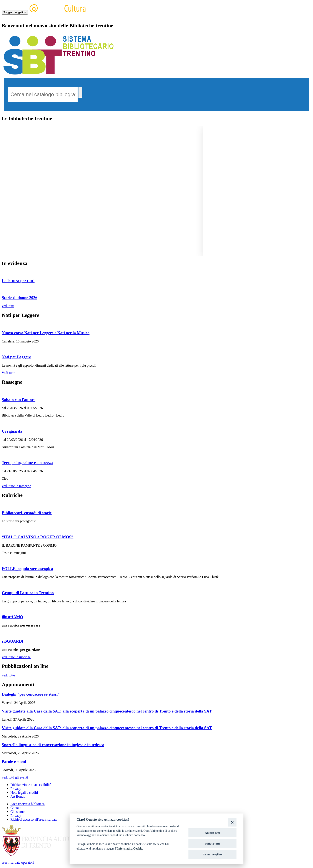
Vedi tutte (8, 373)
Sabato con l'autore (18, 400)
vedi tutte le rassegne (16, 486)
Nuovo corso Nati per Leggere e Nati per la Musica (46, 333)
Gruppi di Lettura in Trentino (28, 593)
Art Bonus (18, 796)
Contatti (16, 808)
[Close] (232, 822)
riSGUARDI (13, 641)
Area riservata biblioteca (27, 804)
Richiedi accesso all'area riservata (34, 819)
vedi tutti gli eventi (15, 777)
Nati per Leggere (16, 357)
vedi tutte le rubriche (16, 657)
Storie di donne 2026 (20, 298)
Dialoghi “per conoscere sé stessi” (31, 694)
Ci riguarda (12, 431)
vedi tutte (8, 675)
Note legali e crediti (24, 793)
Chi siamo (17, 812)
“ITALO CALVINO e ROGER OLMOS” (37, 537)
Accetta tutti (213, 833)
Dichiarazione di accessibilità (31, 785)
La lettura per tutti (18, 281)
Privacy (16, 789)
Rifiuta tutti (212, 844)
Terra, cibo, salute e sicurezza (27, 463)
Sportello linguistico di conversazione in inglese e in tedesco (53, 745)
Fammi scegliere (212, 854)
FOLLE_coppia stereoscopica (27, 569)
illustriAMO (12, 617)
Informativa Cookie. (130, 849)
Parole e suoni (14, 761)
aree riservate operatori (18, 862)
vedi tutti (8, 306)
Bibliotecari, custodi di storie (27, 513)
